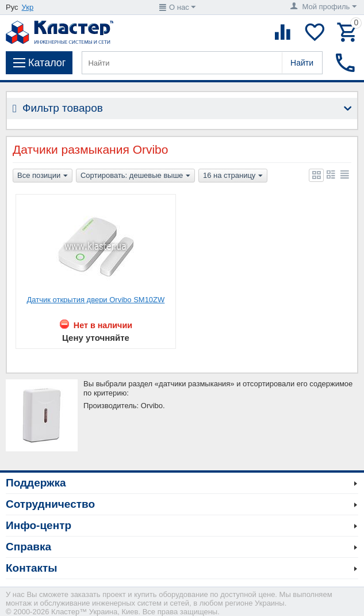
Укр (28, 7)
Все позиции (43, 176)
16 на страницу (233, 176)
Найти (302, 63)
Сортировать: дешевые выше (135, 176)
